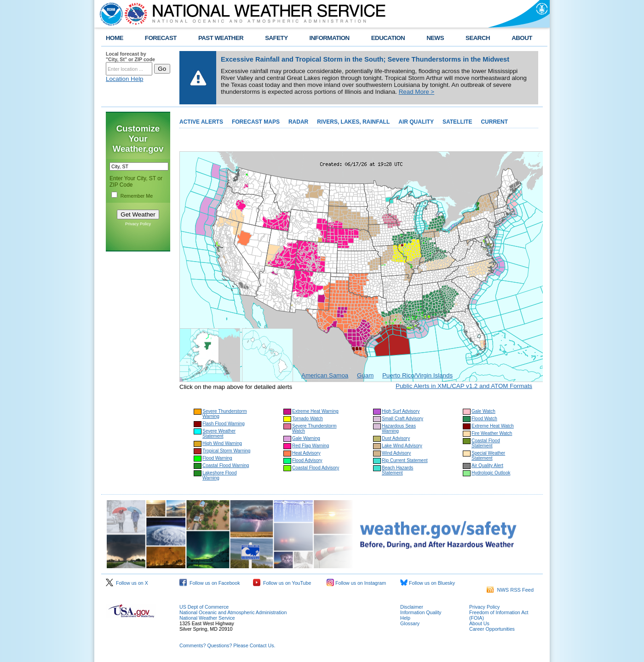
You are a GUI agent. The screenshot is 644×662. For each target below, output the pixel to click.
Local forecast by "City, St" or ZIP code (130, 57)
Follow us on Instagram (356, 583)
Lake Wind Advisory (402, 446)
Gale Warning (306, 438)
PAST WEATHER (221, 38)
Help (405, 618)
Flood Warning (217, 458)
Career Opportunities (492, 629)
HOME (115, 38)
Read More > (417, 92)
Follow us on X (127, 583)
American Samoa (325, 375)
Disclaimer (412, 607)
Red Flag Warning (310, 446)
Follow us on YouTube (282, 583)
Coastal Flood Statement (486, 443)
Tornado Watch (308, 419)
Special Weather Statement (488, 456)
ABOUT (522, 38)
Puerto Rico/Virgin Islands (417, 375)
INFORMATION (330, 38)
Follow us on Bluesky (428, 583)
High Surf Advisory (401, 411)
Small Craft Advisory (402, 419)
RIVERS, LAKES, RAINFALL (353, 122)
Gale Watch (483, 411)
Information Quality (421, 612)
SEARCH (478, 38)
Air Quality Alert (487, 465)
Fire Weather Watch (492, 433)
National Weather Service (207, 618)
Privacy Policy (138, 224)
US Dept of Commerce (204, 607)
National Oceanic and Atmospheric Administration (233, 612)
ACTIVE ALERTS (201, 122)
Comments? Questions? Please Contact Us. (227, 645)
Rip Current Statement (405, 460)
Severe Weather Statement (219, 434)
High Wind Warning (222, 443)
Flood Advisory (307, 460)
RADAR (298, 122)
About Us (479, 623)
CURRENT (494, 122)
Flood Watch (484, 419)
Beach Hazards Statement (397, 470)
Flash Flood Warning (224, 424)
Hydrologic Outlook (491, 473)
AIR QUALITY (416, 122)
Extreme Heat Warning (315, 411)
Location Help (125, 79)
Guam (365, 375)
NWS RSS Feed (510, 590)
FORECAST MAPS (256, 122)
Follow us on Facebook (210, 583)
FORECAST (161, 38)
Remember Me (137, 196)
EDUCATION (388, 38)
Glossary (410, 623)
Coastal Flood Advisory (316, 468)
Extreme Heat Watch (493, 426)
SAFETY (276, 38)
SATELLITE (457, 122)
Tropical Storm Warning (226, 451)
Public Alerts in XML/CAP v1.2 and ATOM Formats (464, 386)
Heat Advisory (306, 453)
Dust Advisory (396, 438)
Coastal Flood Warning (226, 465)
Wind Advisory (396, 453)
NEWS (435, 38)
